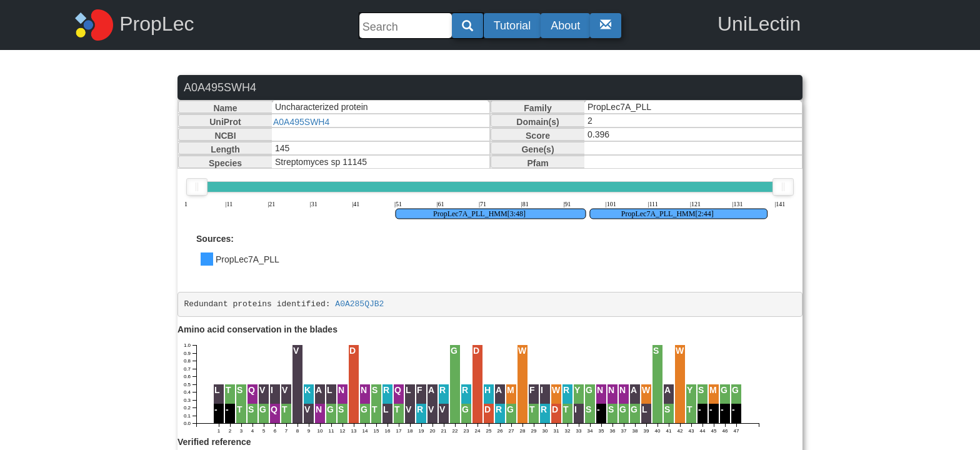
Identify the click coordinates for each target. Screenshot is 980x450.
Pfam (537, 163)
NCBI (225, 136)
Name (225, 108)
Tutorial (512, 26)
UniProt (225, 122)
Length (225, 149)
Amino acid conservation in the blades (257, 329)
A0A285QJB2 (359, 304)
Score (538, 136)
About (565, 26)
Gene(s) (537, 149)
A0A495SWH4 (301, 122)
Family (537, 108)
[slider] (197, 187)
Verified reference (214, 442)
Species (225, 163)
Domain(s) (537, 122)
